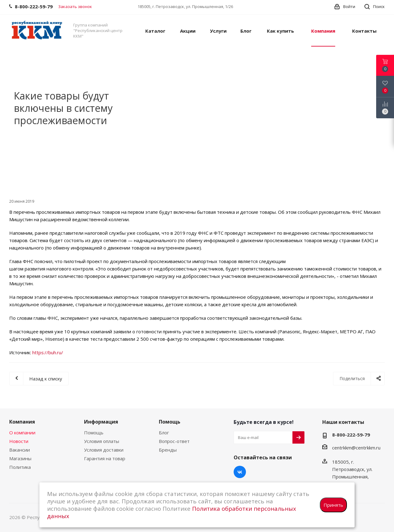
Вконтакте (240, 472)
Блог (164, 433)
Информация (101, 422)
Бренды (168, 450)
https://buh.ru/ (48, 352)
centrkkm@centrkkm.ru (356, 448)
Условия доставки (104, 450)
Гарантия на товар (105, 458)
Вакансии (20, 450)
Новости (19, 441)
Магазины (20, 458)
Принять (333, 505)
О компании (22, 433)
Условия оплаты (102, 441)
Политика (20, 467)
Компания (22, 422)
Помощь (94, 433)
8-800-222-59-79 (351, 435)
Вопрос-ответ (174, 441)
